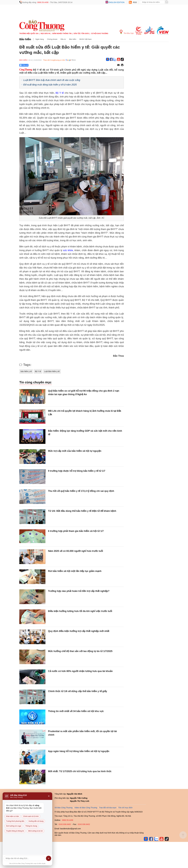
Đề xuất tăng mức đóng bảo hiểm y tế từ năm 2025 (50, 85)
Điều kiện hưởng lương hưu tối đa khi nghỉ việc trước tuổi (80, 611)
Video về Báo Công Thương (86, 808)
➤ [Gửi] (49, 858)
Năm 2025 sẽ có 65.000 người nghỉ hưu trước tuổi (76, 551)
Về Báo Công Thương (64, 808)
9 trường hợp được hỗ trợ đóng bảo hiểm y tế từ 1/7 (77, 471)
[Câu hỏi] (24, 858)
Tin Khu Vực (127, 32)
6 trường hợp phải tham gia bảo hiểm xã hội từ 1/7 (76, 531)
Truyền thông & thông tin (15, 831)
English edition (116, 2)
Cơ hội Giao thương (100, 34)
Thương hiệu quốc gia (29, 34)
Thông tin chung (31, 826)
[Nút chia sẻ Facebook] (40, 65)
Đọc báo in (45, 34)
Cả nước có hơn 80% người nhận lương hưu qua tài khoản (80, 671)
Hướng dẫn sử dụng (36, 821)
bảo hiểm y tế (26, 371)
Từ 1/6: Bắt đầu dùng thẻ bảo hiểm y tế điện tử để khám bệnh (82, 511)
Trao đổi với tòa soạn (108, 808)
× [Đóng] (49, 796)
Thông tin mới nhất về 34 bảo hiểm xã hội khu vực (76, 711)
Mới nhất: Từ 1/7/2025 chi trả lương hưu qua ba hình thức (80, 771)
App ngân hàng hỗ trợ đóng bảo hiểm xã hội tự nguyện (79, 751)
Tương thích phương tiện (15, 821)
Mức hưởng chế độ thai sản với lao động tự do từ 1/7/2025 (80, 651)
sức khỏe (68, 250)
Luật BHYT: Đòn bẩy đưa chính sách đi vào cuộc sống (52, 80)
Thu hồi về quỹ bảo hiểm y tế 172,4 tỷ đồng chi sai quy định (81, 491)
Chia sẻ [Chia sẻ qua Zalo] (24, 65)
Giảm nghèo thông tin (62, 34)
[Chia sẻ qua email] (118, 65)
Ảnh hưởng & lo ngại (14, 826)
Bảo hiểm (25, 39)
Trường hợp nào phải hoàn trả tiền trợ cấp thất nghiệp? (79, 591)
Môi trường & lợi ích (35, 831)
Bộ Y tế (60, 93)
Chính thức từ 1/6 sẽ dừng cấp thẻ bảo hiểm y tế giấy (78, 691)
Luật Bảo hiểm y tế (52, 371)
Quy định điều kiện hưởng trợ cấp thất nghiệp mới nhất (79, 631)
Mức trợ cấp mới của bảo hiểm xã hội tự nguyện (75, 451)
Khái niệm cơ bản (13, 816)
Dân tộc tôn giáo (81, 34)
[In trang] (122, 65)
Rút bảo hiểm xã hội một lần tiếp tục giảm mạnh (75, 571)
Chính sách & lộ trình (31, 816)
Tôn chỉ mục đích (125, 808)
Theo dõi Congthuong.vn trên (54, 60)
